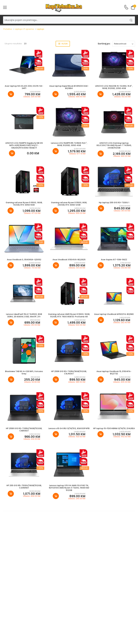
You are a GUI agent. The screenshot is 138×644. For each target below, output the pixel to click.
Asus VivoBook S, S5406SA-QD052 (24, 260)
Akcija (39, 69)
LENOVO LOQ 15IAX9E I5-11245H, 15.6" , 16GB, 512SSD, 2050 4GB (114, 87)
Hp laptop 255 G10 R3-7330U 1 (114, 203)
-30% (85, 69)
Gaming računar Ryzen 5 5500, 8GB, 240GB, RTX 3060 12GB (69, 204)
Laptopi (40, 29)
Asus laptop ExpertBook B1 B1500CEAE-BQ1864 (69, 87)
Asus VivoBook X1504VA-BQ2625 (69, 260)
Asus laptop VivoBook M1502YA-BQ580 (114, 314)
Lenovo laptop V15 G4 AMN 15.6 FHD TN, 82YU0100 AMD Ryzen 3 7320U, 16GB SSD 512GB (69, 488)
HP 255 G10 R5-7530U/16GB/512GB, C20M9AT (24, 487)
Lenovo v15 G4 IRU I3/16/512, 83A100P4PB (69, 428)
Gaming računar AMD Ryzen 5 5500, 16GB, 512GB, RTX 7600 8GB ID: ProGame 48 (69, 315)
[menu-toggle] (5, 7)
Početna (8, 29)
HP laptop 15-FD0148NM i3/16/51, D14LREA (114, 428)
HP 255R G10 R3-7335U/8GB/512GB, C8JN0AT (69, 373)
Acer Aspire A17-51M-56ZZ (114, 260)
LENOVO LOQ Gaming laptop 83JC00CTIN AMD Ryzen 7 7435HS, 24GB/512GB (114, 145)
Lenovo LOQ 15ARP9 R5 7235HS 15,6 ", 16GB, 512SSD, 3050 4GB (69, 144)
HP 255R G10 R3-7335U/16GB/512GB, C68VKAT (24, 430)
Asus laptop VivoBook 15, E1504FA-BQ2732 (114, 373)
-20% (40, 345)
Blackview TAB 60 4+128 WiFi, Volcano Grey (24, 373)
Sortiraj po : (104, 44)
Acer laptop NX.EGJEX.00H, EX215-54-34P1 (24, 87)
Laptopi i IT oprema (24, 29)
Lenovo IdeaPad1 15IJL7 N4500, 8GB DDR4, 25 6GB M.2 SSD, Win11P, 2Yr (24, 315)
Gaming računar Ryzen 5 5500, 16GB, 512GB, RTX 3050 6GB (24, 204)
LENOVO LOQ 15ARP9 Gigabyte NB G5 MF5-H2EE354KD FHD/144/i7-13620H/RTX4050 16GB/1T (24, 145)
